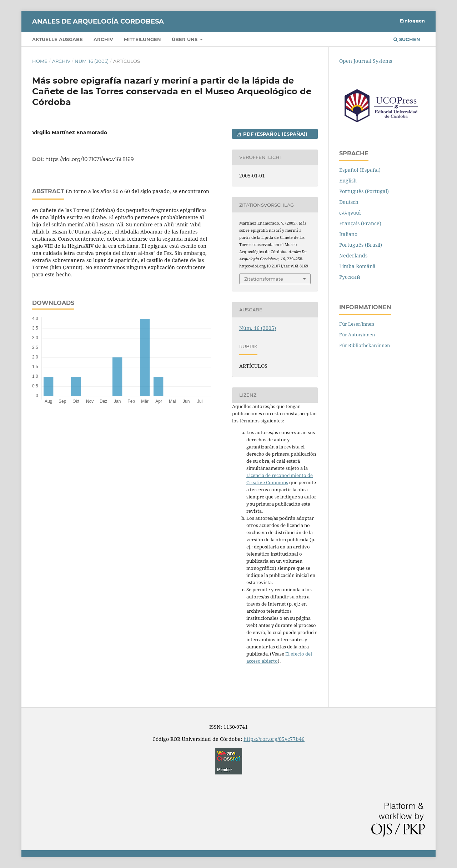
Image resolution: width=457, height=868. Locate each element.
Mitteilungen (142, 39)
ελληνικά (350, 213)
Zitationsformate (264, 279)
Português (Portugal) (364, 191)
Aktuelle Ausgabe (57, 39)
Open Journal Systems (366, 61)
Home (40, 61)
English (348, 180)
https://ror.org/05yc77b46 (274, 739)
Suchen (407, 39)
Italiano (348, 234)
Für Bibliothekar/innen (365, 345)
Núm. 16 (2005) (92, 61)
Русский (350, 277)
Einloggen (412, 21)
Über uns (185, 39)
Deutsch (349, 202)
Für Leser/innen (357, 324)
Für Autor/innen (357, 335)
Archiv (103, 39)
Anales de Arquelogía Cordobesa (98, 21)
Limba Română (357, 266)
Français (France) (360, 223)
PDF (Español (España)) (275, 134)
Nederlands (353, 255)
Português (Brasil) (361, 245)
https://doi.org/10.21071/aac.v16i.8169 (90, 159)
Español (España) (360, 170)
